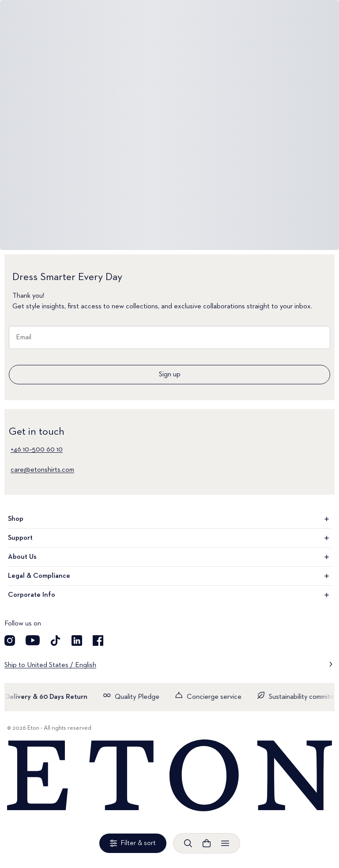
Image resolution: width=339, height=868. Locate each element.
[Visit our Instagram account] (10, 641)
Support (169, 538)
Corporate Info (169, 595)
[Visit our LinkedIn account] (77, 641)
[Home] (169, 776)
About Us (169, 557)
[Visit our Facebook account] (98, 641)
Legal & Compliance (169, 576)
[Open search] (188, 843)
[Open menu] (225, 843)
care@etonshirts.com (42, 470)
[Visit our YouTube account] (33, 641)
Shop (169, 519)
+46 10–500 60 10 (37, 450)
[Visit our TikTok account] (56, 641)
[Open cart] (207, 843)
